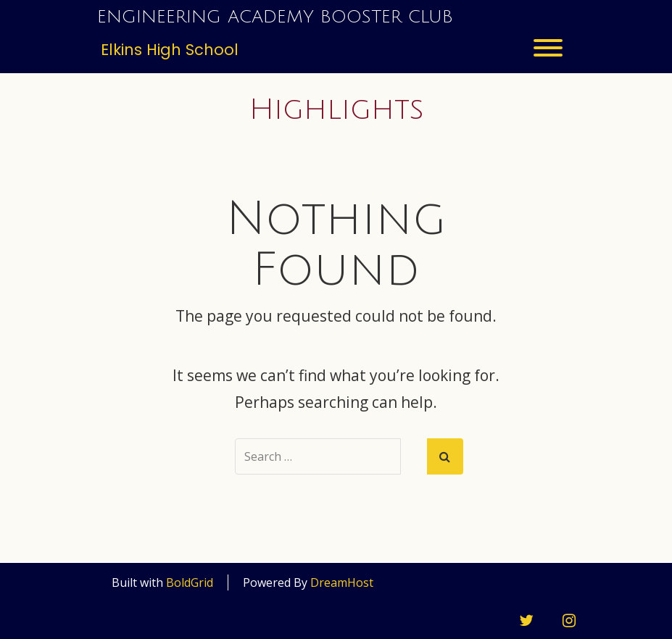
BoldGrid (190, 582)
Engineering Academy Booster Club (275, 17)
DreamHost (342, 582)
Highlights (336, 109)
